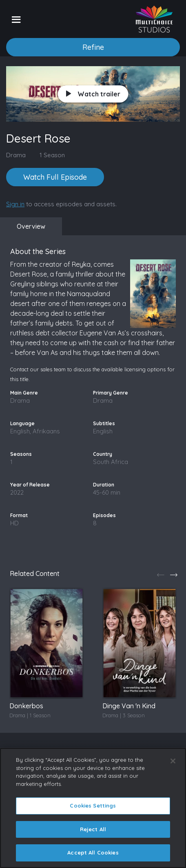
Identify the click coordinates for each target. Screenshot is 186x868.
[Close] (173, 761)
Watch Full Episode (55, 177)
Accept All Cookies (93, 852)
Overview (31, 226)
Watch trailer (93, 94)
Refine (93, 47)
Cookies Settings (93, 806)
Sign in (15, 204)
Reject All (93, 829)
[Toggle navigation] (16, 19)
